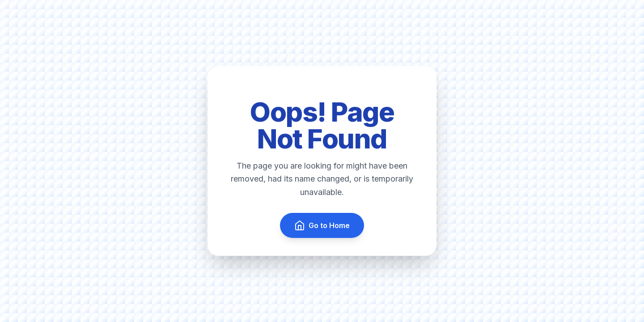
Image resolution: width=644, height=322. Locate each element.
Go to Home (322, 225)
